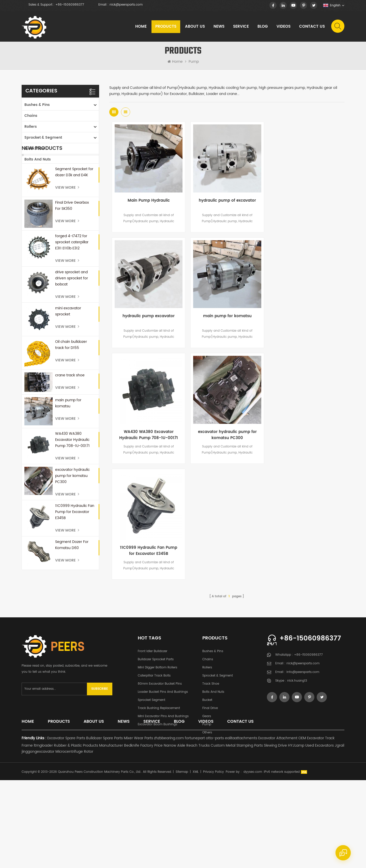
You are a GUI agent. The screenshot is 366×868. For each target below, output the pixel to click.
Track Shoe (35, 148)
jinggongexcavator (38, 839)
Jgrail (339, 833)
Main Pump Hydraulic (148, 200)
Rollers (31, 126)
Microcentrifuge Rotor (74, 839)
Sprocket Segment (151, 754)
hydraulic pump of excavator (227, 200)
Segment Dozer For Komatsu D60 (72, 629)
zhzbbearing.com (169, 826)
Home (141, 27)
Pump (194, 62)
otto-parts (215, 826)
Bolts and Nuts (38, 159)
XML (196, 860)
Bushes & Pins (37, 104)
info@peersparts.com (303, 727)
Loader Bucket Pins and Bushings (163, 746)
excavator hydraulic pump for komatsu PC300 (72, 560)
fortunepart (195, 826)
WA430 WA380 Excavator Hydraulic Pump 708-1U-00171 (72, 524)
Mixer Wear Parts (138, 826)
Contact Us (312, 27)
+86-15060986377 (70, 5)
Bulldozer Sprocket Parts (156, 713)
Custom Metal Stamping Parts (237, 833)
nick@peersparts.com (126, 5)
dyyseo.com (253, 860)
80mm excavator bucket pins (160, 738)
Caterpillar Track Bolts (154, 729)
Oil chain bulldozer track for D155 (71, 429)
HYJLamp (296, 833)
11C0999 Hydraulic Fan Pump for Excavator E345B (75, 596)
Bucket (30, 170)
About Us (195, 27)
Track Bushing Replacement (159, 762)
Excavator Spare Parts (66, 826)
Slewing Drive (275, 833)
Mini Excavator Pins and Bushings (163, 770)
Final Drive (34, 181)
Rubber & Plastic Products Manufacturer (88, 833)
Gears (30, 192)
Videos (284, 27)
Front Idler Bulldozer (152, 705)
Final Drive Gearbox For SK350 (72, 290)
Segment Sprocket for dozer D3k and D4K (74, 256)
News (219, 27)
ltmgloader (43, 833)
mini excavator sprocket (68, 395)
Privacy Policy (213, 860)
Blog (263, 27)
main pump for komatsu (68, 487)
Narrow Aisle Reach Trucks (187, 833)
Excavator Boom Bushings (157, 778)
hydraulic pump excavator (305, 200)
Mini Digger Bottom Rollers (157, 721)
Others (30, 213)
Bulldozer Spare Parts (104, 826)
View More (67, 272)
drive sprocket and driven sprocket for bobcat (72, 362)
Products (166, 27)
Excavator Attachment (278, 826)
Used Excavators (319, 833)
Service (241, 27)
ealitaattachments (241, 826)
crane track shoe (70, 460)
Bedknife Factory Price (143, 833)
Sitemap (182, 860)
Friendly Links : (34, 826)
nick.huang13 (297, 735)
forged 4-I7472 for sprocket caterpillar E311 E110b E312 (72, 326)
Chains (31, 115)
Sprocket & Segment (43, 137)
